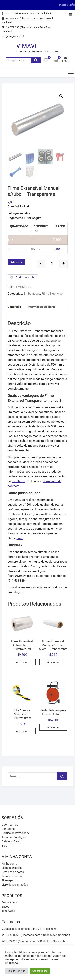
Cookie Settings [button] (16, 971)
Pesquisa (36, 60)
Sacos (5, 907)
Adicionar (16, 262)
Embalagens (32, 294)
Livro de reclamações (15, 885)
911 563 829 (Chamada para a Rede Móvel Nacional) (27, 20)
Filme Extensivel (52, 294)
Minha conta (9, 864)
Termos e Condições (14, 837)
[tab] (14, 307)
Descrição (14, 307)
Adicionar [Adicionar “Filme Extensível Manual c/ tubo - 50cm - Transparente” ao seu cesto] (53, 662)
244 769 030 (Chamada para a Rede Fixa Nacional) (26, 29)
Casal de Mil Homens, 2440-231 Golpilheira (27, 13)
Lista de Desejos (12, 868)
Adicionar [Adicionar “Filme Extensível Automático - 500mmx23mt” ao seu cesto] (22, 662)
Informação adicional (42, 307)
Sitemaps (7, 880)
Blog (4, 846)
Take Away (8, 911)
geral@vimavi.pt (13, 36)
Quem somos (10, 825)
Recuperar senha (12, 876)
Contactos (8, 829)
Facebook (18, 481)
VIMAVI (26, 46)
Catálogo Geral (11, 841)
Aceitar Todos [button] (40, 971)
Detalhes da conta (13, 872)
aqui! (20, 538)
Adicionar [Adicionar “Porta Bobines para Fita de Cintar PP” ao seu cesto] (53, 727)
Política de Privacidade (16, 833)
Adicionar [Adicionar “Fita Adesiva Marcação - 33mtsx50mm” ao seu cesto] (22, 731)
